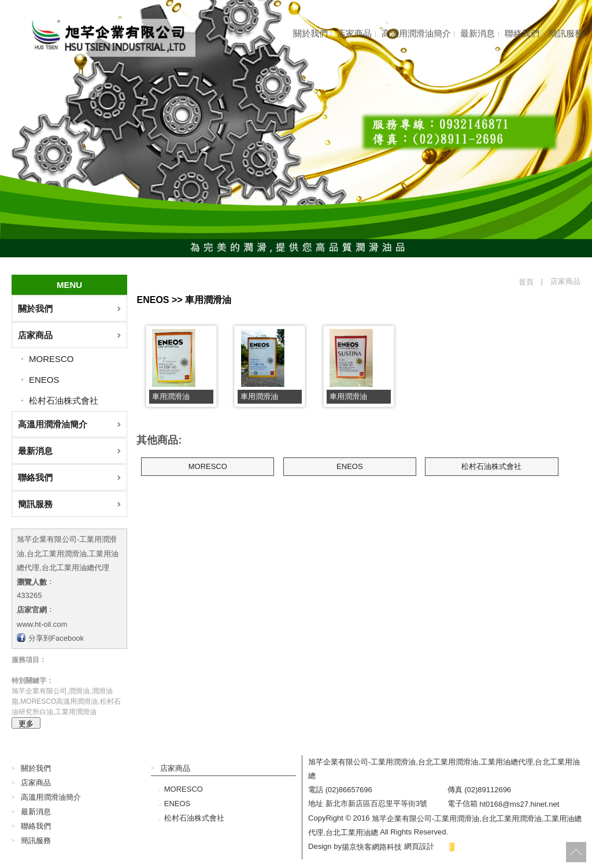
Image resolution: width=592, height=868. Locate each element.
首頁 (526, 282)
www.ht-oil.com (42, 624)
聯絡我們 (522, 33)
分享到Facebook (56, 638)
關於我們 (310, 33)
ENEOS (44, 380)
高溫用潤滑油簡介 (416, 33)
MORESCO (51, 359)
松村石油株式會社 (64, 400)
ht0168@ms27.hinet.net (519, 804)
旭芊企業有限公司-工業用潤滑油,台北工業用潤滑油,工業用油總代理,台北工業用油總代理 (68, 553)
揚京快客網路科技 (372, 846)
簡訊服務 (566, 33)
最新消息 (478, 33)
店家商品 (354, 33)
